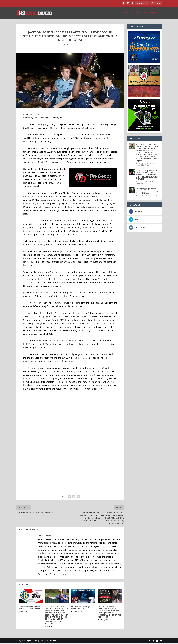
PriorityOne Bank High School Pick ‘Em (81, 608)
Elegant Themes (32, 641)
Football (138, 198)
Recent (127, 13)
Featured (142, 13)
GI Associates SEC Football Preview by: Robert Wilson (30, 608)
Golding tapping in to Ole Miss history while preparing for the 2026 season (147, 191)
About (154, 13)
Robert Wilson (45, 536)
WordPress (53, 641)
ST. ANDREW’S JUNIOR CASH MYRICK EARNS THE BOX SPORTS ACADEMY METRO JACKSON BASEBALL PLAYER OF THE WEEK (148, 175)
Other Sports (145, 166)
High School (140, 184)
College (148, 196)
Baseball (148, 182)
